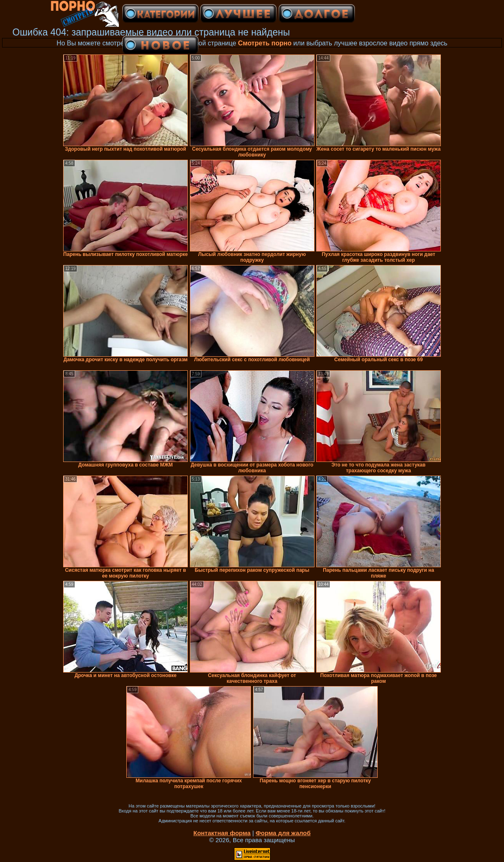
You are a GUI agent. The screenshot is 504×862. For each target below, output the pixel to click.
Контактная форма (222, 833)
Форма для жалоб (283, 833)
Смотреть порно (265, 43)
